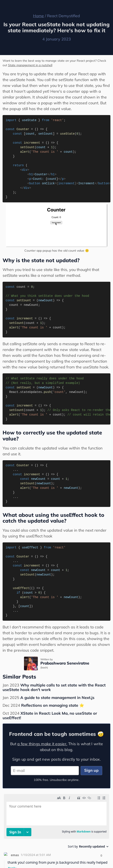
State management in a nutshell (30, 65)
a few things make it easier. (42, 743)
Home (38, 16)
